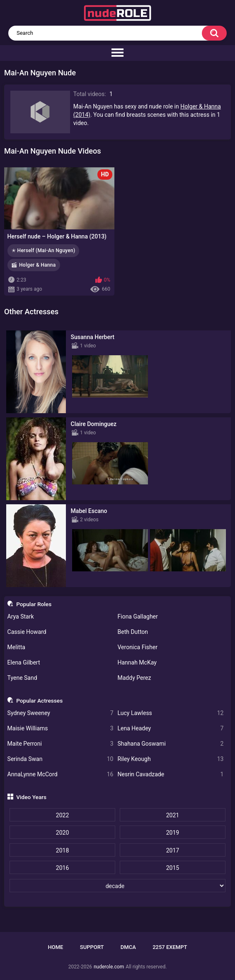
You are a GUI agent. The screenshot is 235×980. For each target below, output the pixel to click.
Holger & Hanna (38, 265)
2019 (173, 833)
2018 (62, 850)
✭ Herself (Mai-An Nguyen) (43, 250)
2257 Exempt (170, 947)
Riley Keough (171, 759)
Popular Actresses (39, 701)
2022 (62, 815)
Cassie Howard (27, 632)
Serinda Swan (61, 759)
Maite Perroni (61, 744)
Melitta (16, 647)
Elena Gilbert (24, 662)
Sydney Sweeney (61, 713)
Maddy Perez (134, 678)
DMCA (128, 947)
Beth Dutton (133, 632)
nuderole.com (109, 967)
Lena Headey (171, 728)
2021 (173, 815)
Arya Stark (21, 616)
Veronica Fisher (138, 647)
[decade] (117, 886)
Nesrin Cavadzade (171, 774)
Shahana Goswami (171, 744)
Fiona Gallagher (138, 616)
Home (56, 947)
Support (92, 947)
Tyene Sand (22, 678)
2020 (62, 833)
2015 (173, 868)
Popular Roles (34, 604)
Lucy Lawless (171, 713)
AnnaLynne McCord (61, 774)
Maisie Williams (61, 728)
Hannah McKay (137, 662)
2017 (173, 850)
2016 (62, 868)
